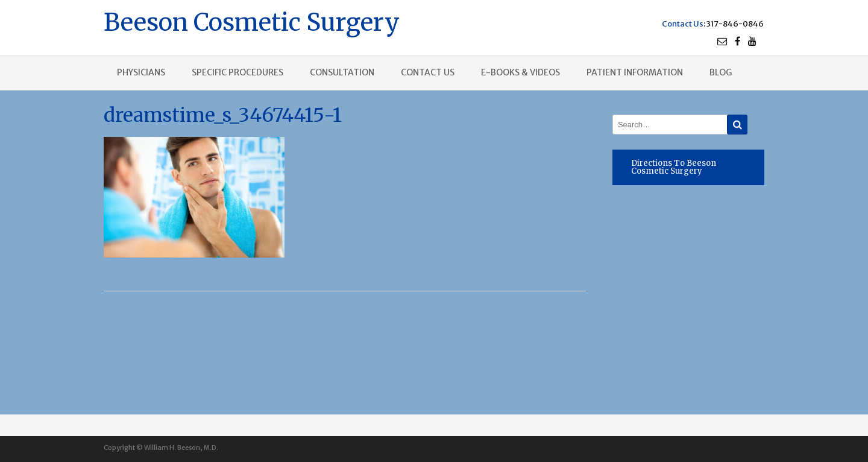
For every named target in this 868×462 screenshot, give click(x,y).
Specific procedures (237, 72)
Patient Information (635, 72)
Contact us (428, 72)
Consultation (342, 72)
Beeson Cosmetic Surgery (252, 21)
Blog (721, 72)
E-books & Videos (520, 72)
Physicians (141, 72)
